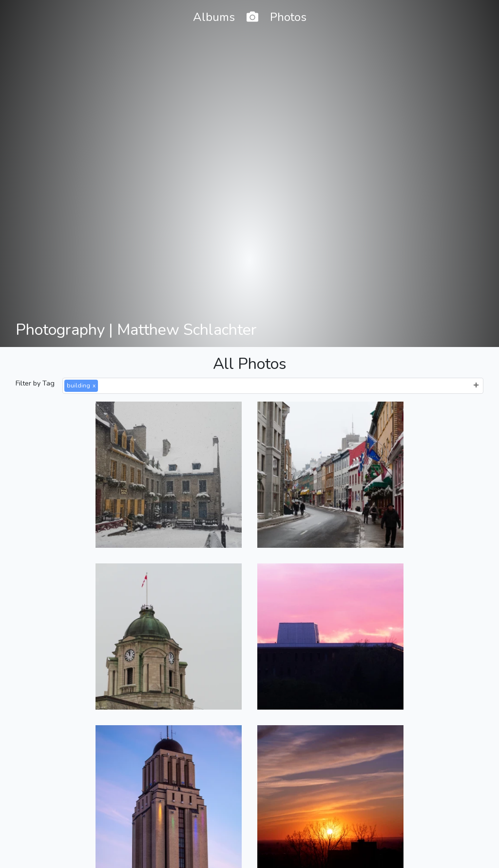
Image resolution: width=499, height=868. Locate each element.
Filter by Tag (35, 383)
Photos (288, 17)
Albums (214, 17)
